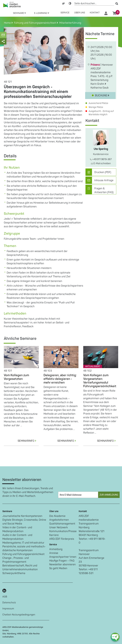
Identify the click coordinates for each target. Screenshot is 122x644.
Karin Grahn (98, 84)
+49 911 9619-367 (101, 159)
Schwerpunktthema (14, 573)
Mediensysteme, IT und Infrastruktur (23, 543)
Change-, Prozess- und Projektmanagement (16, 560)
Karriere (54, 535)
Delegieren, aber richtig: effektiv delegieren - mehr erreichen (60, 379)
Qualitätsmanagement (62, 524)
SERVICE (65, 13)
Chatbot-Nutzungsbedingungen (19, 615)
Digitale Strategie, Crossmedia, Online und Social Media (24, 522)
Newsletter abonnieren (62, 565)
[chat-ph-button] (115, 637)
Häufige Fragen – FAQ (62, 561)
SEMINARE (19, 13)
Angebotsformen (59, 520)
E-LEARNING (42, 13)
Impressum (8, 609)
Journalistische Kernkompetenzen (22, 516)
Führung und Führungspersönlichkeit (23, 554)
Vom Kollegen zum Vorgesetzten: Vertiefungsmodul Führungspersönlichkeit (100, 381)
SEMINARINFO (28, 441)
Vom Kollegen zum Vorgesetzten (16, 377)
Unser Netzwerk (59, 528)
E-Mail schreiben (101, 163)
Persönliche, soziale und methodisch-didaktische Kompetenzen (24, 548)
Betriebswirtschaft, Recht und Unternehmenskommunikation (20, 568)
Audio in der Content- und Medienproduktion (17, 537)
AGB (5, 597)
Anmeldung (56, 549)
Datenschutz (9, 603)
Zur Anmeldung (109, 495)
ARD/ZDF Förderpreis (62, 539)
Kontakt (95, 13)
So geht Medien (58, 568)
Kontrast (70, 3)
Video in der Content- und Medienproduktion (17, 529)
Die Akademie (57, 516)
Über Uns (80, 13)
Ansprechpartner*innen (63, 557)
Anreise (54, 553)
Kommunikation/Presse (63, 531)
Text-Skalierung (64, 3)
